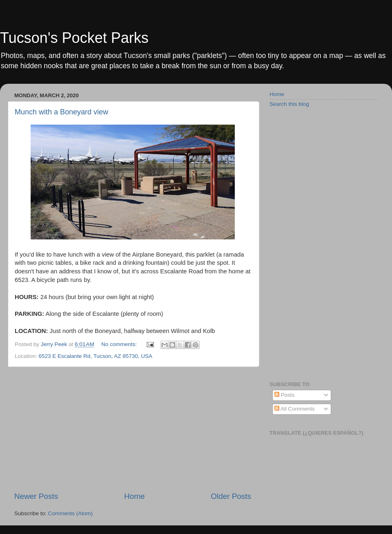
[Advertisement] (133, 429)
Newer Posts (36, 496)
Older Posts (231, 496)
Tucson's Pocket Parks (74, 38)
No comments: (120, 344)
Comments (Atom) (71, 513)
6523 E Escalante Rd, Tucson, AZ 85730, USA (96, 356)
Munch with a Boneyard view (61, 112)
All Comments (295, 409)
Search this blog (289, 104)
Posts (285, 395)
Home (134, 496)
